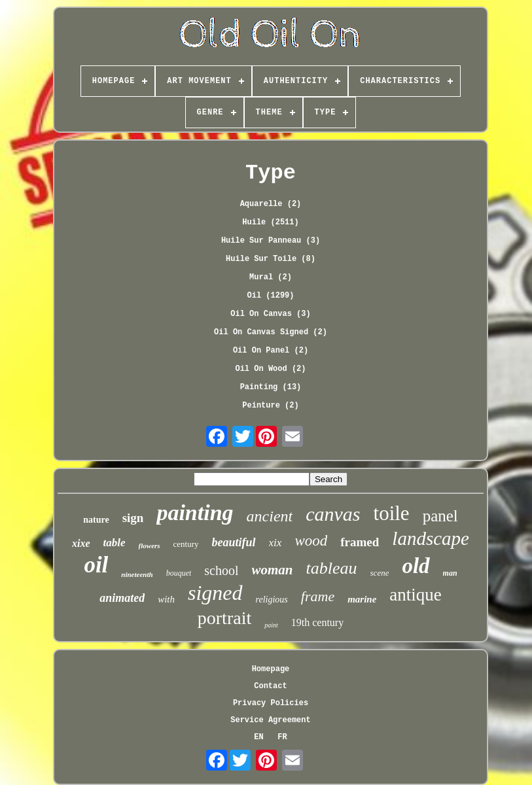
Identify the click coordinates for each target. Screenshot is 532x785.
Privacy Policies (271, 703)
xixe (81, 543)
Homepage (271, 669)
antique (415, 595)
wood (311, 541)
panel (440, 516)
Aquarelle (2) (271, 204)
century (186, 544)
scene (380, 573)
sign (133, 518)
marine (362, 599)
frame (318, 596)
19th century (317, 622)
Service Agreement (270, 720)
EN (258, 737)
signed (215, 593)
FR (282, 737)
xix (275, 543)
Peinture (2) (270, 406)
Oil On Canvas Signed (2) (271, 332)
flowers (150, 546)
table (115, 543)
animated (122, 598)
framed (360, 542)
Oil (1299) (270, 296)
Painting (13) (271, 387)
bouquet (179, 573)
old (416, 566)
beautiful (234, 542)
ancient (270, 516)
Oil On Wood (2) (270, 369)
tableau (332, 568)
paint (271, 625)
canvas (333, 514)
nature (96, 520)
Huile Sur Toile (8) (271, 259)
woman (273, 570)
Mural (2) (271, 277)
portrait (224, 618)
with (166, 599)
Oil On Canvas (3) (270, 314)
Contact (270, 686)
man (450, 573)
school (221, 570)
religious (272, 600)
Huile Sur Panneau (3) (271, 241)
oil (96, 565)
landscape (431, 538)
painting (195, 513)
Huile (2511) (270, 222)
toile (392, 513)
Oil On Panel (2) (271, 351)
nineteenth (137, 574)
